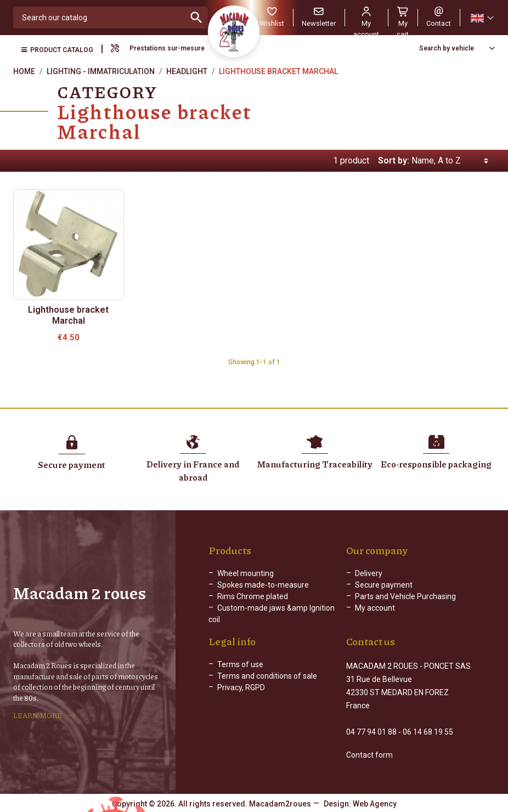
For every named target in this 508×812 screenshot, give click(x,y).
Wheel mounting (245, 573)
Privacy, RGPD (241, 687)
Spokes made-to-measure (263, 585)
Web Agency (375, 804)
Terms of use (240, 664)
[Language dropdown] (482, 18)
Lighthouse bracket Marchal (68, 315)
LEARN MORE (38, 715)
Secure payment (384, 585)
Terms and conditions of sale (267, 676)
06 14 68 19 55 (428, 732)
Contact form (369, 755)
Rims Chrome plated (253, 596)
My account (375, 608)
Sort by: (394, 160)
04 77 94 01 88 (371, 732)
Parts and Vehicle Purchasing (405, 596)
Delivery (369, 573)
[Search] (99, 18)
